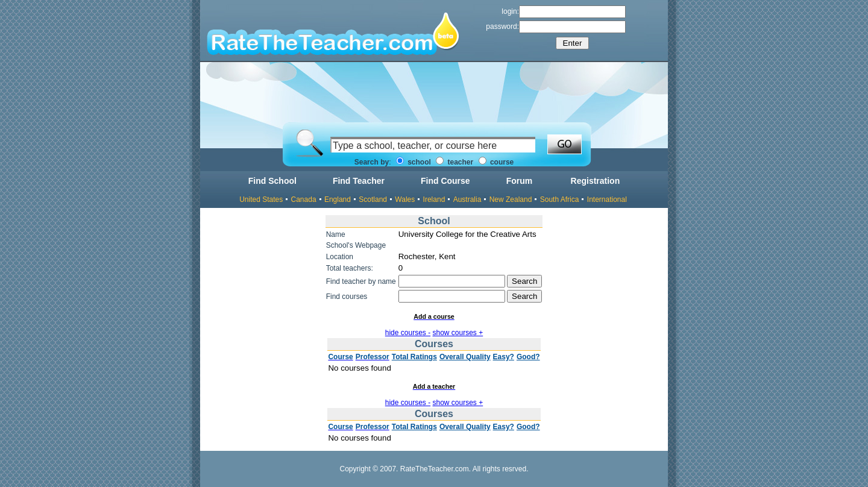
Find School (272, 181)
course (496, 162)
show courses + (458, 333)
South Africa (560, 200)
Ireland (434, 200)
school (414, 162)
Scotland (373, 200)
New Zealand (511, 200)
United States (261, 200)
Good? (528, 357)
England (338, 200)
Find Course (445, 181)
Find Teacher (359, 181)
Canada (304, 200)
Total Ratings (414, 357)
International (607, 200)
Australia (467, 200)
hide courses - (408, 333)
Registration (596, 181)
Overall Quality (465, 357)
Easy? (504, 357)
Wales (405, 200)
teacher (454, 162)
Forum (520, 181)
